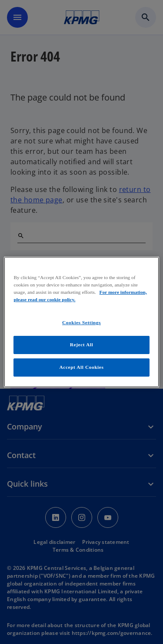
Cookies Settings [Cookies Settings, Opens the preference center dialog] (81, 322)
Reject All (81, 345)
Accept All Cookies (82, 367)
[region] (81, 322)
